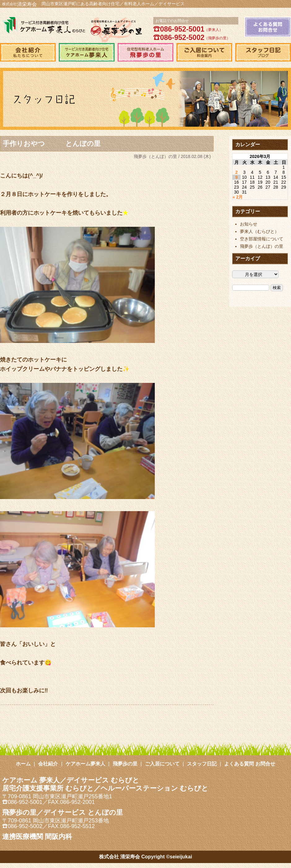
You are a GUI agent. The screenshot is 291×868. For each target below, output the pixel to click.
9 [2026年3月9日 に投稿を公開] (237, 177)
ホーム (23, 764)
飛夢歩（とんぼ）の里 (155, 156)
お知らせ (249, 224)
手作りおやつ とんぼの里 (52, 144)
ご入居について (162, 764)
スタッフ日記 (202, 764)
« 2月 (238, 197)
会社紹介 (48, 764)
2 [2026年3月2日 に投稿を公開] (237, 172)
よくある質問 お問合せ (250, 764)
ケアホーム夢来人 (85, 764)
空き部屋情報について (262, 239)
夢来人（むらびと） (259, 231)
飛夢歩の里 (125, 764)
